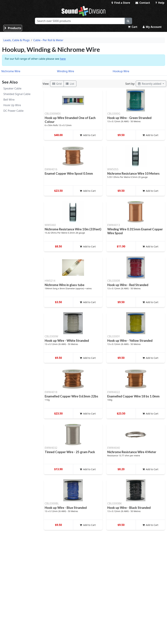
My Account (152, 27)
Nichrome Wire (11, 71)
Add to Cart (88, 135)
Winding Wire (66, 71)
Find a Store (121, 3)
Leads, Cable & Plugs (17, 40)
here (63, 59)
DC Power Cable (13, 111)
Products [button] (13, 28)
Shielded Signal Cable (17, 94)
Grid (57, 84)
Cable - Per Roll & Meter (48, 40)
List (70, 84)
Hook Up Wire (12, 105)
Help (160, 3)
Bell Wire (9, 100)
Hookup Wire (121, 71)
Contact (143, 3)
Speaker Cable (12, 88)
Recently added (150, 84)
